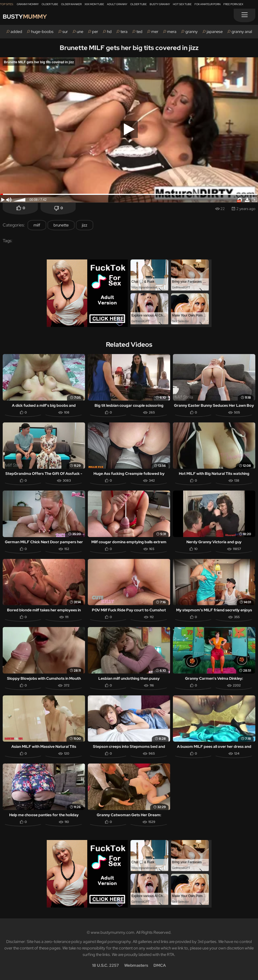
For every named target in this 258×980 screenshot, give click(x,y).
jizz (85, 225)
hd (109, 32)
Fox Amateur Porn (207, 4)
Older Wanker (71, 4)
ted (139, 32)
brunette (61, 225)
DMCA (160, 965)
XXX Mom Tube (94, 4)
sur (65, 32)
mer (155, 32)
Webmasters (136, 965)
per (95, 32)
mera (172, 32)
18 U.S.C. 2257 (105, 965)
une (80, 32)
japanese (215, 32)
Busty (25, 17)
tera (124, 32)
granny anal (242, 32)
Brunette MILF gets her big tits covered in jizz (129, 48)
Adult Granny (117, 4)
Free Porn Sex (233, 4)
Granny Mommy (28, 4)
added (16, 32)
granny (192, 32)
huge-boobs (42, 32)
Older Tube (50, 4)
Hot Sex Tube (182, 4)
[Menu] (244, 15)
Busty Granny (160, 4)
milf (37, 225)
